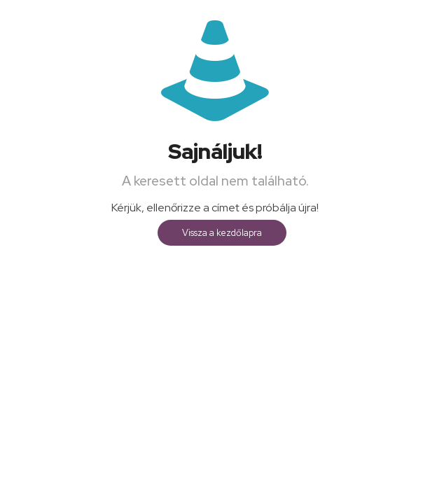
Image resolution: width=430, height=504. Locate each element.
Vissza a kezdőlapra (222, 233)
